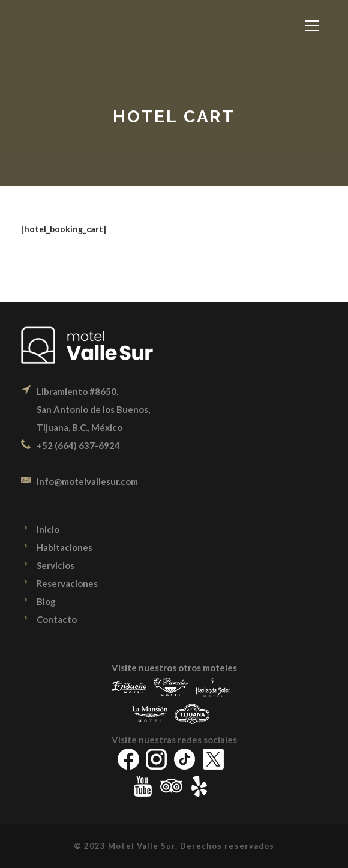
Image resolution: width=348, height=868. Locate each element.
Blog (46, 601)
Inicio (48, 529)
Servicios (55, 565)
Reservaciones (67, 583)
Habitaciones (64, 547)
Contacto (57, 619)
